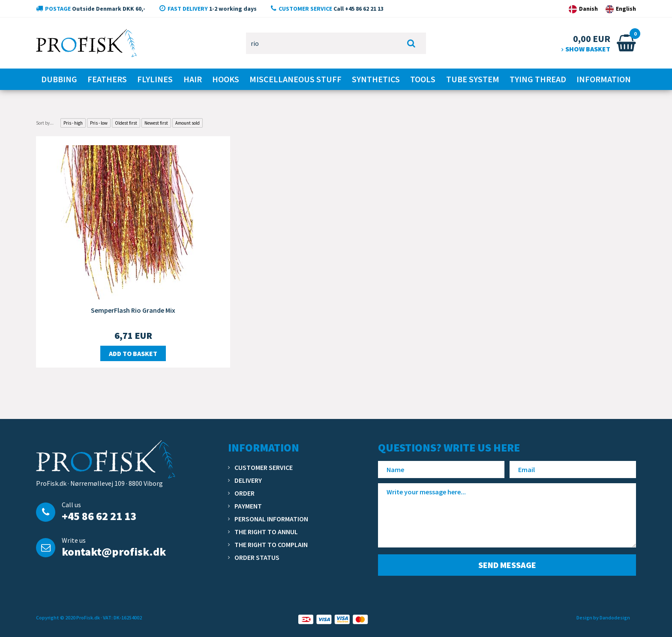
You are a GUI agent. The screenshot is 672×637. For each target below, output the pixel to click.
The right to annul (266, 532)
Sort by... (45, 123)
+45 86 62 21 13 (99, 516)
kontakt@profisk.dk (114, 552)
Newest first (156, 123)
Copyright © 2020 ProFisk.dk (68, 618)
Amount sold (187, 123)
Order (244, 493)
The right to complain (271, 544)
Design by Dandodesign (603, 618)
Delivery (248, 480)
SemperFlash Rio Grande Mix (133, 310)
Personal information (271, 519)
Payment (248, 506)
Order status (257, 557)
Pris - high (73, 123)
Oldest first (126, 123)
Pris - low (99, 123)
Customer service (264, 467)
